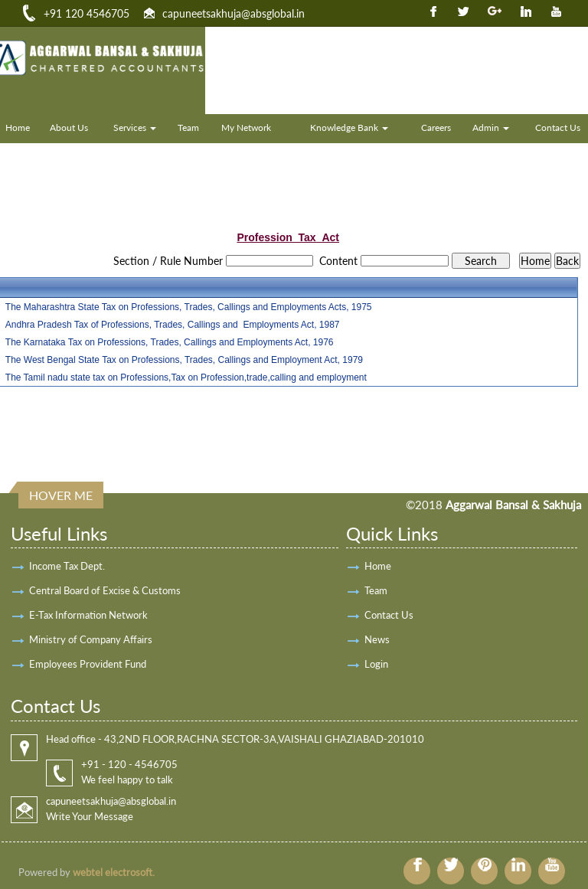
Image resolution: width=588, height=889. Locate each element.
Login (376, 664)
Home (378, 566)
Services (135, 127)
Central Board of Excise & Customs (105, 590)
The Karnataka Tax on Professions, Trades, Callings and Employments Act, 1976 (170, 342)
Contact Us (389, 615)
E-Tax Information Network (88, 615)
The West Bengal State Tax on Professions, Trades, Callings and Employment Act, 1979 (184, 360)
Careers (436, 127)
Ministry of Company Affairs (91, 639)
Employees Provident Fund (88, 664)
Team (188, 127)
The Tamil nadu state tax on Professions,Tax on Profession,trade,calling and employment (186, 377)
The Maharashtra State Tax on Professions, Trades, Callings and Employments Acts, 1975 (189, 307)
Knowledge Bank (349, 127)
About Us (69, 127)
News (377, 639)
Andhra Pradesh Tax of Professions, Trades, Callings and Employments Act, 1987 (173, 325)
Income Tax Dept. (67, 566)
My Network (246, 127)
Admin (491, 127)
